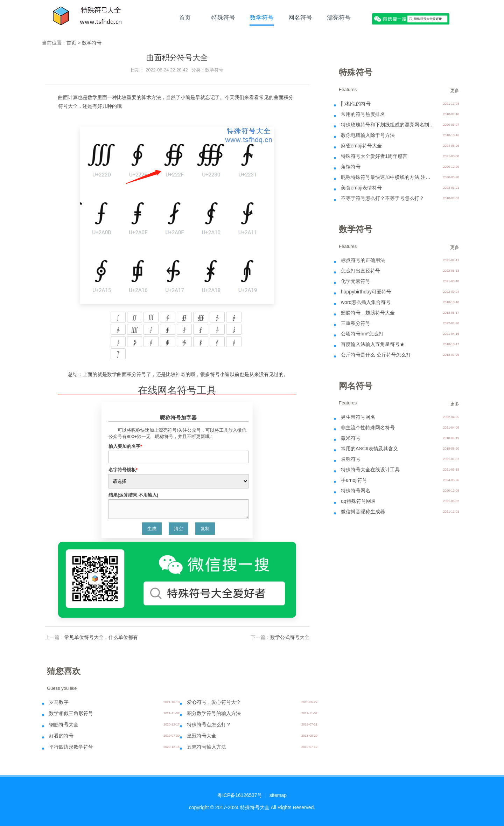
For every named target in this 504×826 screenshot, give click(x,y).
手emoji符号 (354, 480)
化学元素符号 (356, 281)
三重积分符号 (356, 323)
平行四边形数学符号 (71, 747)
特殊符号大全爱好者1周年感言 (374, 156)
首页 (185, 18)
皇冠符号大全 (202, 736)
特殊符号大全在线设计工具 (370, 470)
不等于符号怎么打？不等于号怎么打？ (383, 198)
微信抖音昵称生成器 (363, 512)
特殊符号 (223, 18)
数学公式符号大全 (290, 637)
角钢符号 (351, 167)
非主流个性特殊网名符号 (368, 428)
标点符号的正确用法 (363, 260)
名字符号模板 (123, 470)
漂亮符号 (339, 18)
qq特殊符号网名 (358, 501)
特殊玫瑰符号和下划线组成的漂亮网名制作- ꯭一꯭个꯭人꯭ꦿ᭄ (388, 125)
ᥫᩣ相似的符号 (356, 104)
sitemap (278, 795)
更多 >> (458, 91)
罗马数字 (59, 702)
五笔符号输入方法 (206, 747)
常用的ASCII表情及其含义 (369, 449)
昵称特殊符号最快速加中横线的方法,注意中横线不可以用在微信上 (388, 177)
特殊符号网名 (356, 491)
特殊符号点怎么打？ (209, 724)
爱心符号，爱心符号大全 (214, 702)
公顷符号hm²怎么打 (362, 334)
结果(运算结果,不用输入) (133, 495)
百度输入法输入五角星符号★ (373, 344)
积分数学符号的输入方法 (214, 713)
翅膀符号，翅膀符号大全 (368, 313)
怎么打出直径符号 (360, 271)
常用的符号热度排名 (363, 114)
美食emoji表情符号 (361, 188)
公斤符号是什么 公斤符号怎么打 (376, 355)
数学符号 (262, 18)
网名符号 (300, 18)
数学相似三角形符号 (71, 713)
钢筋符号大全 (64, 724)
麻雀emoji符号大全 (361, 146)
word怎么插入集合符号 (366, 302)
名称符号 (351, 459)
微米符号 (351, 438)
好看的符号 (61, 736)
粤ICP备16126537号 (240, 795)
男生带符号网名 (358, 417)
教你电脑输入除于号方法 (368, 135)
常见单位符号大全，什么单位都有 (101, 637)
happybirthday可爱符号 (366, 292)
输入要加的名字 (125, 446)
